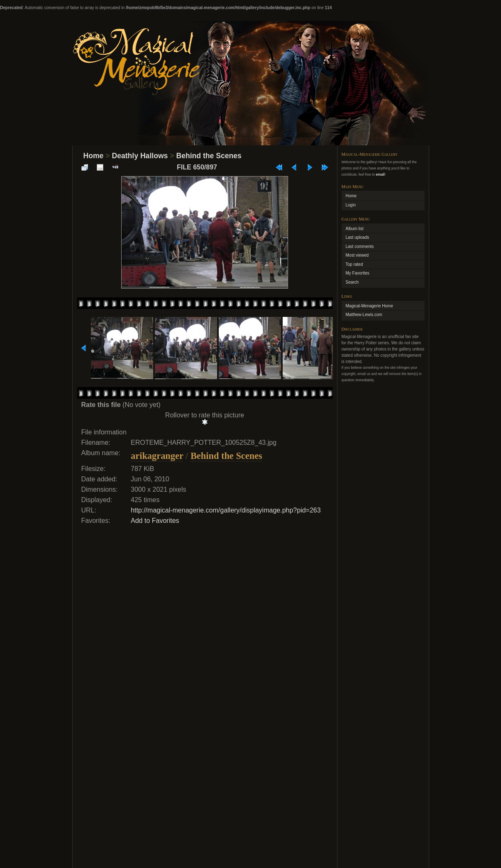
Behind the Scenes (209, 156)
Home (94, 156)
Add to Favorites (155, 521)
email (380, 174)
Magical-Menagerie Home (370, 306)
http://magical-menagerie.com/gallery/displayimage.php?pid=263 (226, 510)
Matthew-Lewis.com (364, 315)
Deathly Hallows (140, 156)
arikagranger (157, 456)
